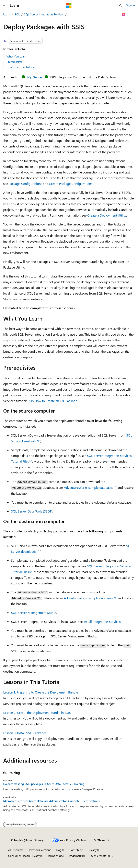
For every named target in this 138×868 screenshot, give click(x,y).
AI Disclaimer (16, 850)
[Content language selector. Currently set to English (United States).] (27, 840)
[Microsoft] (69, 5)
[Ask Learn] (124, 15)
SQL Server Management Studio (34, 613)
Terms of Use (56, 856)
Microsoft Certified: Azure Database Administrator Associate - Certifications (51, 801)
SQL (17, 14)
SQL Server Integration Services (44, 14)
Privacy (92, 850)
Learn (7, 14)
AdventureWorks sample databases (89, 487)
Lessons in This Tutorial (21, 67)
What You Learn (16, 56)
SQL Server (34, 77)
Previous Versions (40, 850)
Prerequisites (14, 62)
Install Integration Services (102, 621)
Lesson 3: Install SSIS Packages (25, 733)
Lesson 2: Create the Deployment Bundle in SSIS (37, 712)
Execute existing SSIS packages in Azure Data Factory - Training (44, 784)
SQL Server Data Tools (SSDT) (32, 511)
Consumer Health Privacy (24, 856)
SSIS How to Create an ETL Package (52, 401)
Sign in (130, 5)
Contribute (76, 850)
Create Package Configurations (71, 184)
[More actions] (131, 15)
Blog (59, 850)
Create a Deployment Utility (107, 215)
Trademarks (76, 856)
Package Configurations (25, 184)
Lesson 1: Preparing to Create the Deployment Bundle (41, 692)
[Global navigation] (4, 5)
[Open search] (120, 5)
